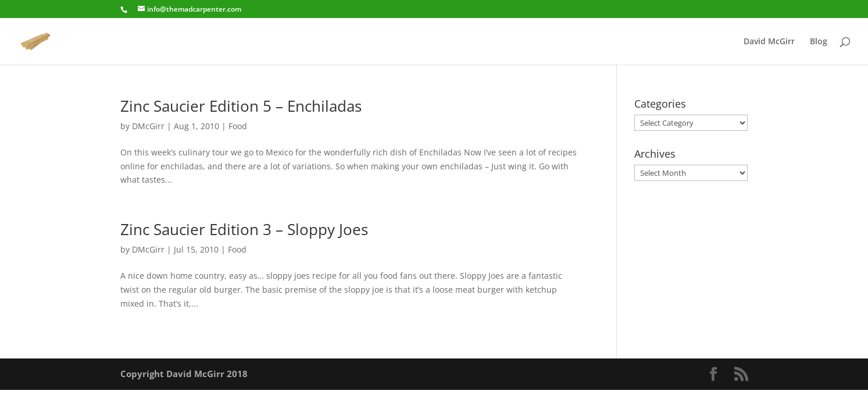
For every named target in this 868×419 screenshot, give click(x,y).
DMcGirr (148, 126)
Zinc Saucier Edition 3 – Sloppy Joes (244, 229)
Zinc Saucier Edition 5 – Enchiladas (241, 106)
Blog (819, 42)
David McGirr (769, 42)
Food (238, 126)
